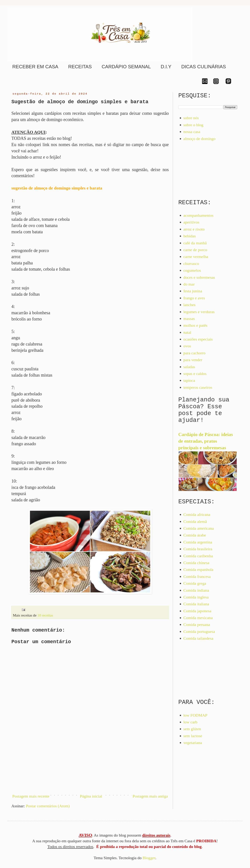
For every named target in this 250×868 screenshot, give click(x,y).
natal (187, 332)
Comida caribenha (198, 556)
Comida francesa (197, 576)
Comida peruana (197, 625)
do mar (189, 284)
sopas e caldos (195, 374)
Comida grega (195, 583)
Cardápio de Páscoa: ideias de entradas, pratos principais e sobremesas (206, 441)
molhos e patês (195, 325)
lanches (190, 305)
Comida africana (197, 514)
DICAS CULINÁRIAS (204, 67)
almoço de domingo (200, 139)
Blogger (149, 858)
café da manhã (195, 243)
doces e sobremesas (199, 277)
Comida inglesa (196, 597)
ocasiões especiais (198, 339)
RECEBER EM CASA (35, 67)
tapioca (189, 380)
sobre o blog (193, 125)
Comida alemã (195, 521)
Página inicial (91, 796)
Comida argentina (198, 542)
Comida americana (199, 528)
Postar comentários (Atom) (48, 806)
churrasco (191, 264)
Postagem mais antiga (150, 796)
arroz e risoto (194, 229)
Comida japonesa (197, 611)
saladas (189, 367)
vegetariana (193, 743)
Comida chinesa (196, 563)
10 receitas (45, 615)
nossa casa (192, 132)
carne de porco (195, 250)
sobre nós (191, 118)
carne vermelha (196, 257)
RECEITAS (80, 67)
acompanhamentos (199, 215)
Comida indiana (196, 590)
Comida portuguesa (199, 631)
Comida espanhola (198, 569)
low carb (190, 722)
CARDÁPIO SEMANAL (126, 67)
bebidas (190, 236)
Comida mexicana (198, 618)
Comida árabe (195, 535)
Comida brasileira (198, 549)
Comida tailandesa (198, 638)
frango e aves (194, 298)
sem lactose (193, 736)
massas (189, 319)
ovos (187, 346)
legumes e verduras (199, 312)
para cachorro (194, 353)
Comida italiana (196, 604)
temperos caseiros (198, 387)
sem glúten (192, 729)
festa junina (193, 291)
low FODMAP (195, 715)
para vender (193, 360)
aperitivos (191, 222)
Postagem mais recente (31, 796)
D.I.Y (166, 67)
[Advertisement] (90, 760)
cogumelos (192, 270)
